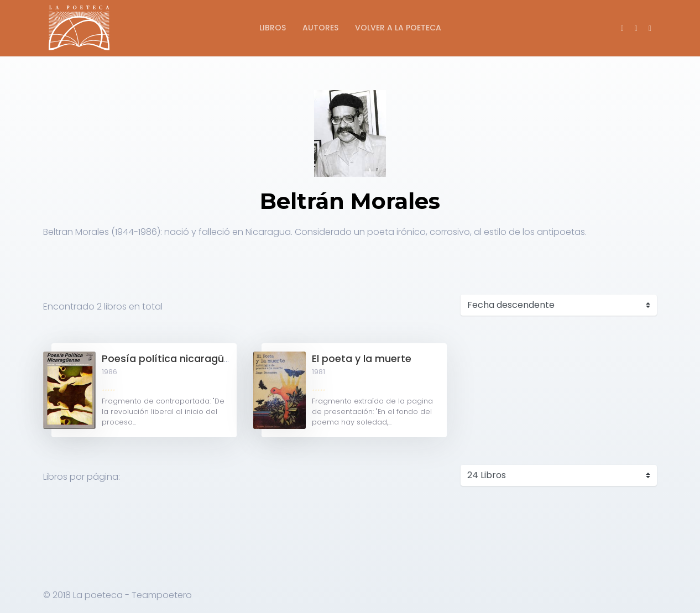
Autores (320, 28)
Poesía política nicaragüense (175, 359)
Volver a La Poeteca (398, 28)
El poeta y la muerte (362, 359)
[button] (650, 28)
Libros (273, 28)
